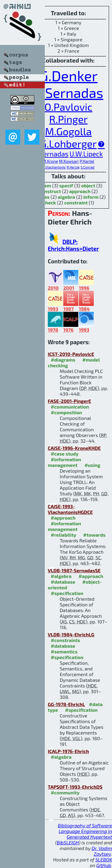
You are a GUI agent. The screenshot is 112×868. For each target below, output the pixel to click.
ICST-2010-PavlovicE (71, 354)
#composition (66, 412)
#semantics (64, 651)
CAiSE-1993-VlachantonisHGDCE (70, 509)
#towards (95, 535)
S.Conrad (88, 167)
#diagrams (63, 360)
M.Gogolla (68, 131)
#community (65, 792)
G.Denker (68, 75)
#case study (65, 454)
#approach (63, 518)
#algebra (61, 576)
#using (92, 465)
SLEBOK (104, 859)
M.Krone (50, 161)
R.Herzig (73, 167)
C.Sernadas (51, 154)
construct (50, 191)
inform (91, 197)
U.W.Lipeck (86, 154)
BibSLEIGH (68, 842)
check (49, 202)
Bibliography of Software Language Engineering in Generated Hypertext (85, 831)
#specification (67, 593)
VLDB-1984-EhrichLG (71, 634)
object (88, 185)
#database (63, 582)
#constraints (66, 640)
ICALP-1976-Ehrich (68, 751)
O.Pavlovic (69, 107)
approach (80, 191)
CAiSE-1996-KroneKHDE (74, 448)
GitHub (104, 865)
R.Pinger (69, 119)
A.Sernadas (68, 92)
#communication (70, 407)
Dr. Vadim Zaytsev (102, 851)
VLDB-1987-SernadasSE (74, 570)
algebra (66, 197)
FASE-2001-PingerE (69, 401)
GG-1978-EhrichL (66, 704)
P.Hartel (87, 161)
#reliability (63, 535)
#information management (64, 462)
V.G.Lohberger (64, 144)
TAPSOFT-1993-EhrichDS (75, 787)
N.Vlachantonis (54, 167)
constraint (76, 202)
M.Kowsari (69, 161)
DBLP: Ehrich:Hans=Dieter (73, 245)
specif (66, 185)
